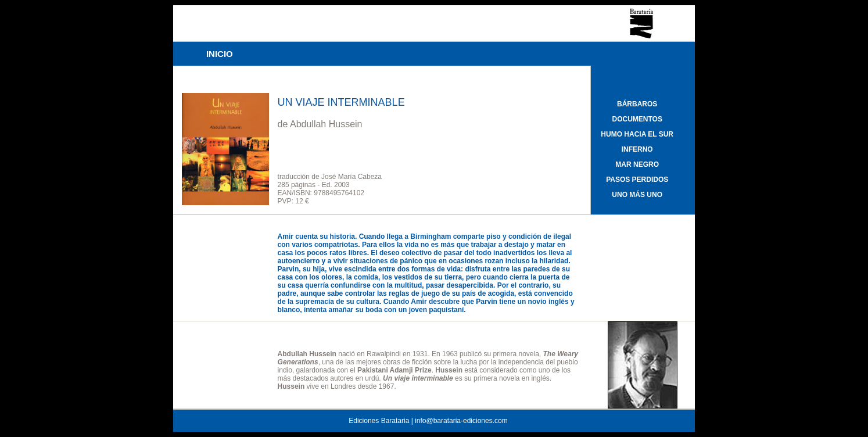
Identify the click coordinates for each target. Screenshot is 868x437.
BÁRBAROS (637, 104)
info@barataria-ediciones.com (461, 421)
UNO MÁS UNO (637, 195)
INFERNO (637, 149)
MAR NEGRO (637, 164)
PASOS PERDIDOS (637, 180)
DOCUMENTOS (637, 119)
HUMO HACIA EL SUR (637, 134)
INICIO (220, 54)
